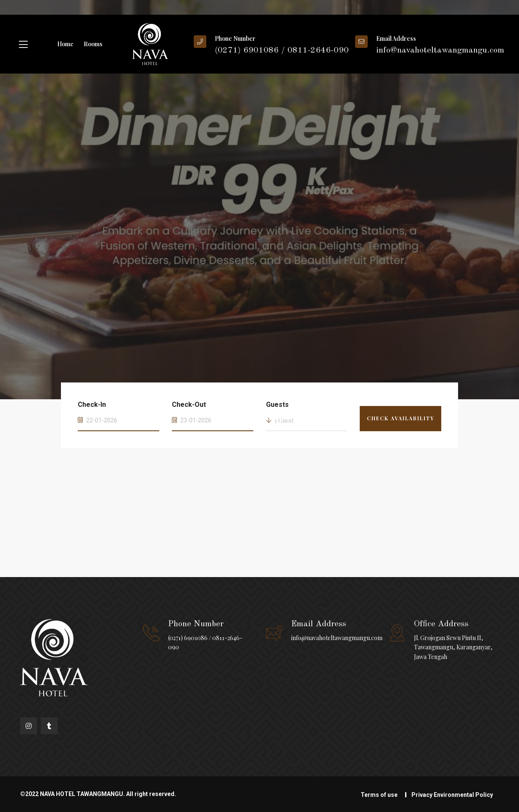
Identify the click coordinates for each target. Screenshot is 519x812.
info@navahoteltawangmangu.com (337, 638)
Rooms (93, 44)
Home (65, 44)
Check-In (92, 405)
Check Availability (400, 418)
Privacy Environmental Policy (452, 795)
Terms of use (379, 795)
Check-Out (189, 405)
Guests (277, 405)
